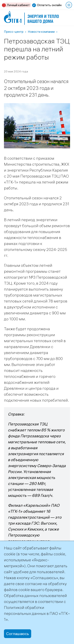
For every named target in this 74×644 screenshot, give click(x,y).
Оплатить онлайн (49, 5)
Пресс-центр (14, 32)
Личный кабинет (18, 5)
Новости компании (41, 32)
